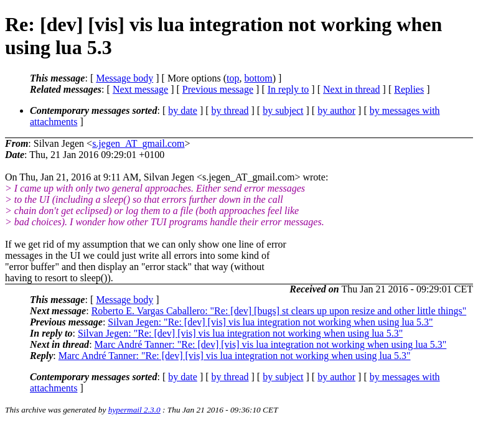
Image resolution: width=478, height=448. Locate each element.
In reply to (288, 89)
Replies (409, 89)
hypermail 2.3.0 (134, 410)
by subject (283, 110)
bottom (258, 78)
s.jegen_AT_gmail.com (138, 143)
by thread (230, 110)
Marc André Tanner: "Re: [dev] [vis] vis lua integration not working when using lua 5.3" (271, 344)
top (233, 78)
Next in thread (352, 89)
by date (183, 110)
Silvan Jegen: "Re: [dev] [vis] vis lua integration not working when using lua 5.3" (270, 322)
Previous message (218, 89)
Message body (124, 78)
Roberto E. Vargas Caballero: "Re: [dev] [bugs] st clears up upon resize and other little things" (279, 311)
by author (336, 110)
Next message (140, 89)
